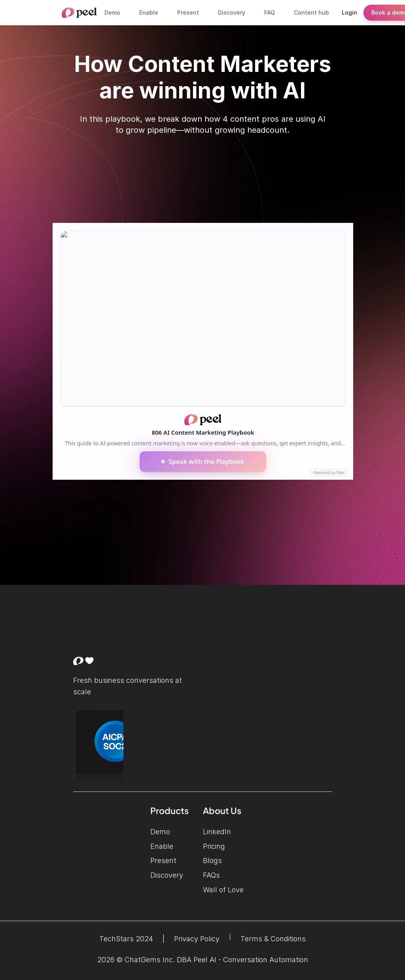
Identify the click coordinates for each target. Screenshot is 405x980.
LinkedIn (229, 832)
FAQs (211, 875)
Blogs (212, 860)
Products (169, 810)
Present (163, 860)
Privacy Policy (197, 939)
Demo (160, 832)
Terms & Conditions (273, 939)
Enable (162, 846)
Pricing (214, 846)
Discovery (167, 875)
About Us (222, 810)
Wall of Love (223, 890)
